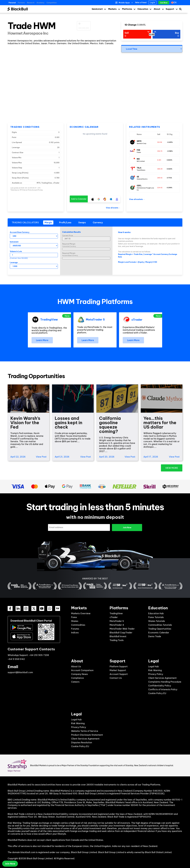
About (157, 9)
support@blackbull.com (20, 672)
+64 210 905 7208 (39, 655)
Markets (112, 9)
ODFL (139, 186)
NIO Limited (141, 161)
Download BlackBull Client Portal (31, 621)
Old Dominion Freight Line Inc (145, 189)
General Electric (142, 179)
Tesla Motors (141, 170)
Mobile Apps (124, 3)
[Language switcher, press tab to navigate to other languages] (174, 3)
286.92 (160, 178)
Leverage (14, 262)
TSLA (139, 168)
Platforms (127, 9)
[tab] (48, 222)
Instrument (14, 242)
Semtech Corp (142, 144)
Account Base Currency (20, 232)
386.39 (160, 169)
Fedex (139, 152)
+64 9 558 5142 (16, 659)
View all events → (113, 208)
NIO (138, 159)
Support (170, 9)
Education (143, 9)
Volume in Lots (16, 251)
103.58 (160, 142)
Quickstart (97, 9)
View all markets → (137, 199)
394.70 (160, 151)
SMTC (139, 141)
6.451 (159, 160)
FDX (138, 150)
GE (138, 177)
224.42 (160, 188)
